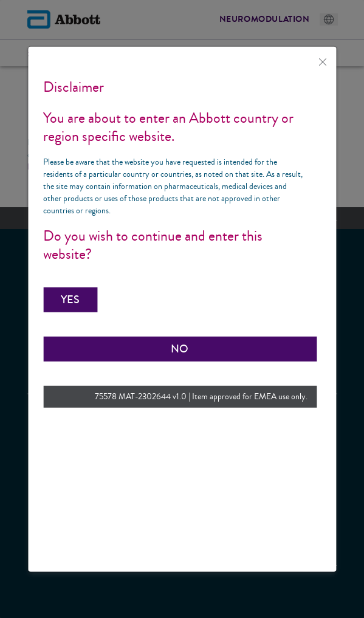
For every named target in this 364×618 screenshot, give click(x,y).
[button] (70, 299)
